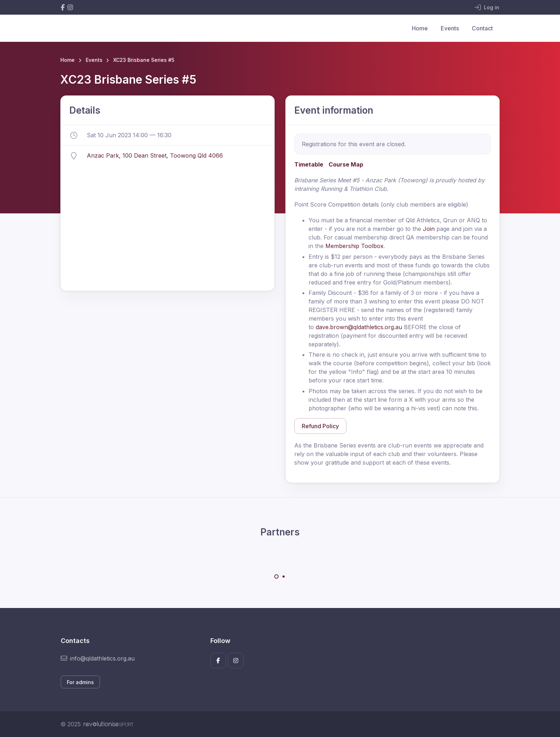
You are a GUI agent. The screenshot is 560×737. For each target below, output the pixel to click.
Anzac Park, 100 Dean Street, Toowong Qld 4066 (155, 155)
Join (429, 229)
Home (420, 28)
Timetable (309, 164)
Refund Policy (320, 426)
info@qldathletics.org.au (98, 658)
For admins (80, 682)
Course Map (346, 164)
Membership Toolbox (354, 246)
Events (450, 28)
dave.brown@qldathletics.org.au (359, 327)
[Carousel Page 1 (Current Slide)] (276, 577)
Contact (482, 28)
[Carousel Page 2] (284, 577)
